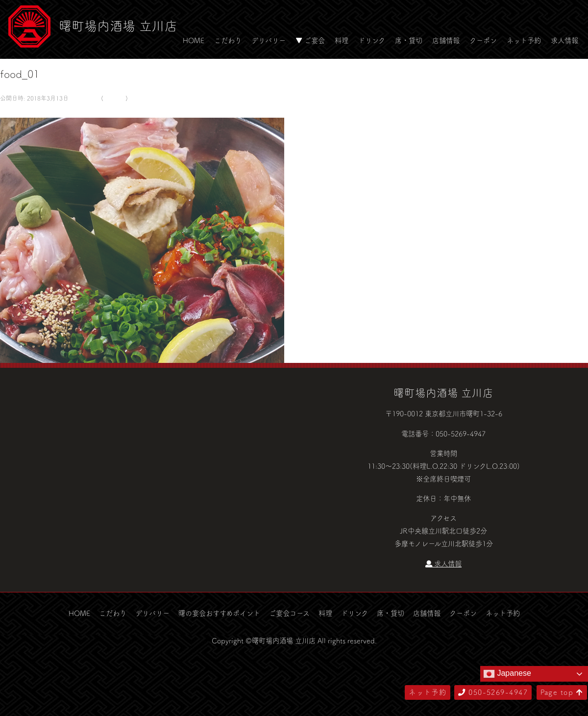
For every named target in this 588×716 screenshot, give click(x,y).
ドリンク (372, 40)
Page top (562, 692)
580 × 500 (84, 98)
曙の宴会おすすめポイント (219, 613)
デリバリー (269, 40)
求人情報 (564, 40)
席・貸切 (409, 40)
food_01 (114, 98)
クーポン (483, 40)
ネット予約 (524, 40)
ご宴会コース (289, 613)
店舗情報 (446, 40)
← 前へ (11, 111)
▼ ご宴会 (310, 40)
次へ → (36, 111)
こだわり (228, 40)
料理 (342, 40)
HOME (194, 40)
